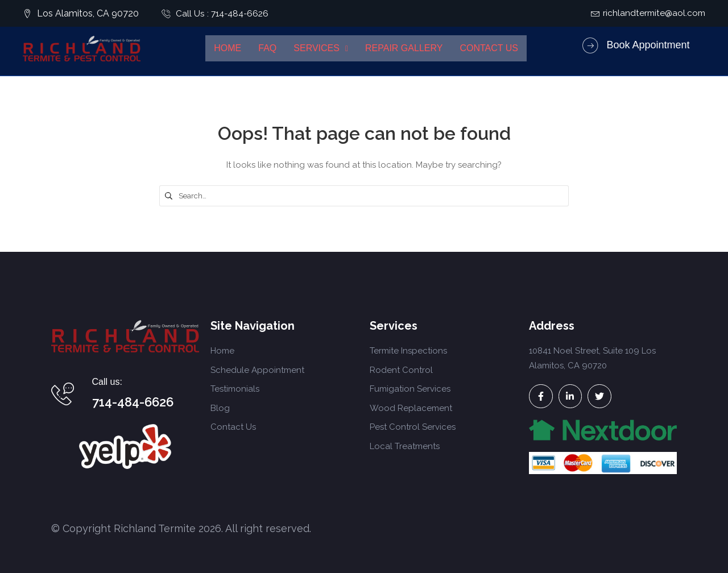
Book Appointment (648, 45)
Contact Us (489, 48)
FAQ (267, 48)
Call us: (107, 382)
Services (321, 48)
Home (227, 48)
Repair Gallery (404, 48)
